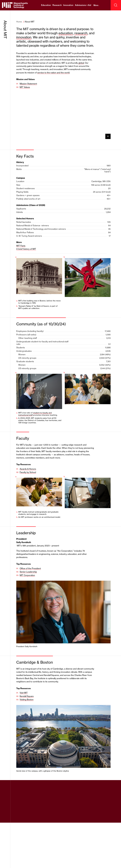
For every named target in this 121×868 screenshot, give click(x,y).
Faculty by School (28, 472)
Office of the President (30, 568)
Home (19, 22)
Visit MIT (24, 693)
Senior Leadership (28, 572)
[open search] (116, 5)
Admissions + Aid (83, 5)
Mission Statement (28, 84)
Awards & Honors (28, 469)
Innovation (68, 5)
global (81, 63)
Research (57, 5)
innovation (24, 37)
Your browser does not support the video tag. (63, 116)
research (81, 33)
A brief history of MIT (26, 249)
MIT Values (25, 87)
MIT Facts (21, 246)
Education (46, 5)
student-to (38, 413)
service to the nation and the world (53, 73)
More (97, 5)
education (66, 33)
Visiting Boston (27, 700)
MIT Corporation (27, 575)
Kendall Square (27, 696)
